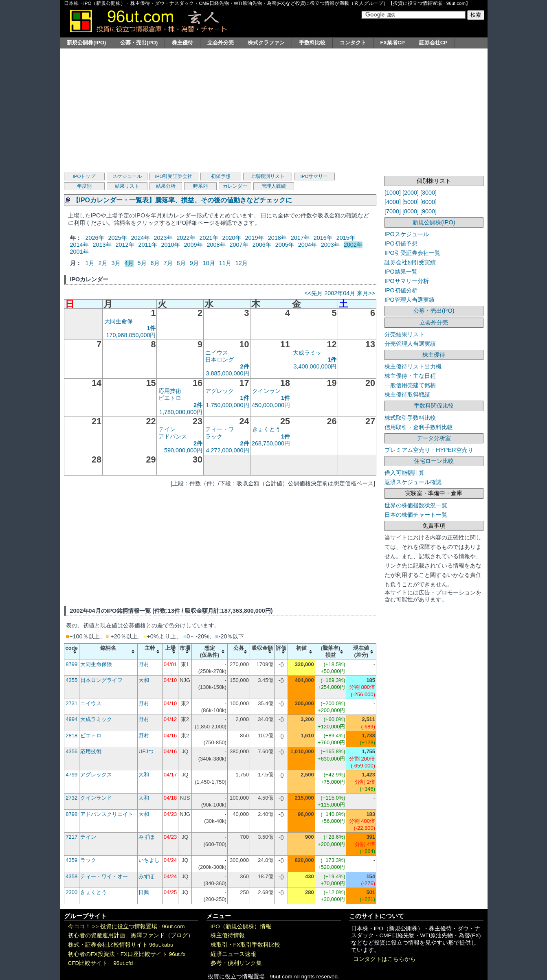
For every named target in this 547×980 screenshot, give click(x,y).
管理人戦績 (274, 186)
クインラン (266, 391)
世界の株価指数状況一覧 (416, 505)
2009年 (193, 245)
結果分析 (166, 186)
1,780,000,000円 (181, 412)
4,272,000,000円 (228, 450)
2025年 (118, 238)
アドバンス (173, 436)
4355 (71, 680)
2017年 (300, 238)
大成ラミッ (307, 353)
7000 (393, 211)
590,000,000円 (183, 450)
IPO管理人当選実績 (410, 300)
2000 (411, 193)
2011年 (148, 245)
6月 (155, 263)
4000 (393, 202)
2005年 (285, 245)
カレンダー (235, 186)
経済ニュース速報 (233, 954)
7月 (168, 263)
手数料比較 (312, 43)
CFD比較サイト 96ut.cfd (101, 963)
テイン (167, 429)
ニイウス (217, 353)
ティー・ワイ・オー (104, 876)
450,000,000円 (271, 405)
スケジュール (127, 176)
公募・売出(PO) (139, 43)
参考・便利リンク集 (236, 963)
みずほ (146, 837)
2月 (103, 263)
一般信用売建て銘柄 (410, 385)
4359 (71, 860)
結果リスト (127, 186)
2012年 (125, 245)
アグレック (220, 391)
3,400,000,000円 (315, 366)
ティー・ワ (220, 429)
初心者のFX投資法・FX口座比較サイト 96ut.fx (127, 954)
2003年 (330, 245)
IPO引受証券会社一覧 (412, 253)
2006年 (262, 245)
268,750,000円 (271, 443)
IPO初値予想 (401, 243)
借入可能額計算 (404, 473)
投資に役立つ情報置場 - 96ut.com (143, 926)
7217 (71, 837)
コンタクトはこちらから (384, 959)
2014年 (79, 245)
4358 (71, 876)
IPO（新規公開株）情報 (241, 926)
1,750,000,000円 (228, 405)
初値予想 (221, 176)
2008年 (216, 245)
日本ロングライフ (101, 680)
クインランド (96, 798)
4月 (129, 263)
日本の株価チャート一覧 (416, 515)
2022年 (186, 238)
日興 (144, 892)
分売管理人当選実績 (410, 344)
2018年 (277, 238)
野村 (144, 664)
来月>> (366, 293)
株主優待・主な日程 (410, 376)
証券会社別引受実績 (410, 262)
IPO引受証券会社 (174, 176)
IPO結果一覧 (401, 272)
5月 (142, 263)
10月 (209, 263)
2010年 (171, 245)
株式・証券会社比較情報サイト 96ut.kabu (121, 945)
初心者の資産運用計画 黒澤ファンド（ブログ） (131, 935)
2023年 (163, 238)
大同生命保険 (96, 664)
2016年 (323, 238)
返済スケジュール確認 (413, 482)
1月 (90, 263)
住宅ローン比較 (434, 461)
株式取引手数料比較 (410, 418)
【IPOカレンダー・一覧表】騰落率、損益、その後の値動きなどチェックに (182, 200)
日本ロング (220, 360)
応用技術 (170, 391)
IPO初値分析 (401, 290)
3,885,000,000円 (228, 373)
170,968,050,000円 (131, 335)
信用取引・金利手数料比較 (419, 427)
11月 (225, 263)
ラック (214, 436)
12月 (242, 263)
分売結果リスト (404, 334)
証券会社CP (433, 43)
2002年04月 (340, 293)
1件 (151, 328)
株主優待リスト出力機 (413, 366)
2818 (71, 736)
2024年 (141, 238)
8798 (71, 814)
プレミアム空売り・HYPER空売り (429, 450)
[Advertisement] (274, 110)
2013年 (102, 245)
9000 (428, 211)
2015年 (346, 238)
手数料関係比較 (434, 406)
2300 (71, 892)
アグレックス (96, 775)
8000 (411, 211)
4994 (71, 719)
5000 (411, 202)
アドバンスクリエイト (107, 814)
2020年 (232, 238)
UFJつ (146, 751)
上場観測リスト (268, 176)
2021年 (209, 238)
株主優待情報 (228, 935)
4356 (71, 751)
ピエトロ (170, 398)
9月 (194, 263)
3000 (428, 193)
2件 (245, 366)
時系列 (200, 186)
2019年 (255, 238)
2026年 (95, 238)
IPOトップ (84, 176)
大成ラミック (96, 719)
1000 (393, 193)
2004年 (308, 245)
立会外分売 (221, 43)
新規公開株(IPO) (86, 43)
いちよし (149, 860)
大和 (144, 680)
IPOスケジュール (407, 234)
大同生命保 (119, 321)
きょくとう (266, 429)
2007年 (239, 245)
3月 (116, 263)
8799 (71, 664)
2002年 (353, 245)
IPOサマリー (314, 176)
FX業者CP (392, 43)
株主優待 (182, 43)
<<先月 (313, 293)
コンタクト (353, 43)
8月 (181, 263)
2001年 (79, 252)
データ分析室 (434, 438)
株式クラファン (266, 43)
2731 (71, 703)
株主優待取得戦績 (407, 395)
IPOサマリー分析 (407, 281)
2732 (71, 798)
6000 (428, 202)
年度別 (84, 186)
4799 (71, 775)
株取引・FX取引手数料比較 (245, 945)
